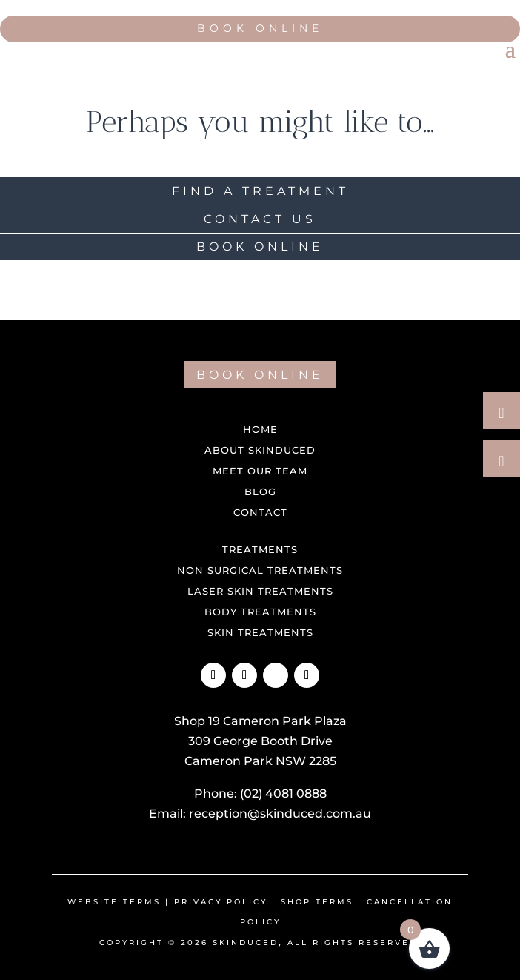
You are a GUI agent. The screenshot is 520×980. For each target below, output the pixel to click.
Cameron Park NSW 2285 (260, 761)
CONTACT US (260, 219)
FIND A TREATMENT (260, 191)
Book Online (260, 28)
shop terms (317, 902)
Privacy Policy (221, 902)
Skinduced (246, 943)
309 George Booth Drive (260, 741)
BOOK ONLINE (260, 246)
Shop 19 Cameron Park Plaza (260, 721)
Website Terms (114, 902)
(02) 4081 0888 (283, 794)
